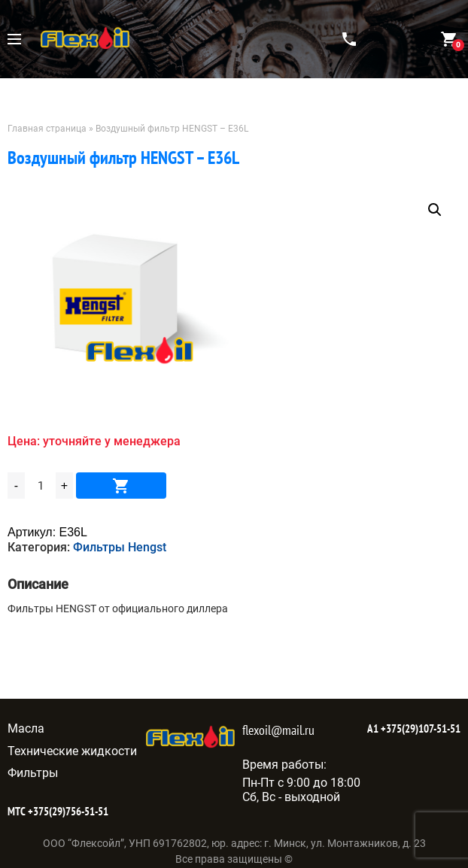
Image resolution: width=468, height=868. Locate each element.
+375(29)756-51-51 (67, 811)
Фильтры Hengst (120, 547)
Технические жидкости (72, 751)
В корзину (121, 486)
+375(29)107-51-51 (419, 728)
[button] (435, 210)
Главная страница (47, 129)
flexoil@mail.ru (278, 730)
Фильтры (33, 773)
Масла (26, 728)
